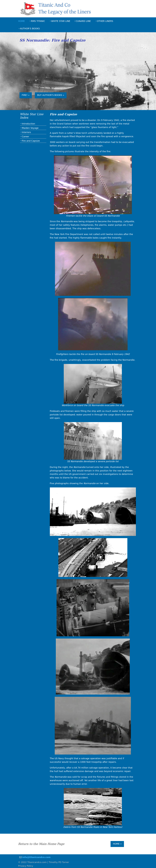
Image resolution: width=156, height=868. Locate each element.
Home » (117, 844)
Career (26, 137)
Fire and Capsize (31, 141)
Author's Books (30, 28)
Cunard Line (83, 21)
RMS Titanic (38, 21)
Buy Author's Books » (51, 96)
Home (22, 21)
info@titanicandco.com (37, 857)
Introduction (29, 124)
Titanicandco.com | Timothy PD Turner (48, 862)
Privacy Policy (26, 866)
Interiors (27, 133)
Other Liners (105, 21)
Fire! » (26, 96)
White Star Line (61, 21)
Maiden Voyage (30, 128)
